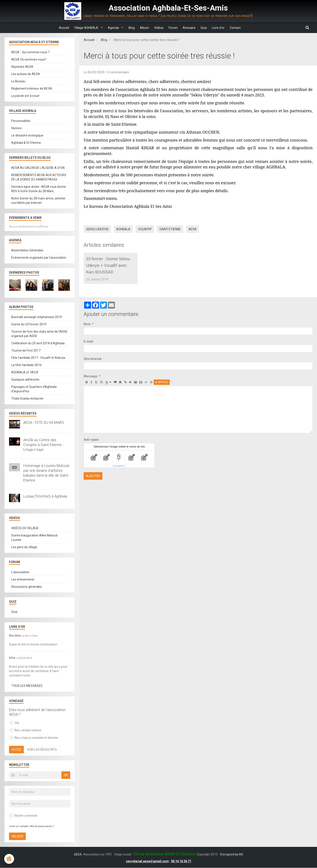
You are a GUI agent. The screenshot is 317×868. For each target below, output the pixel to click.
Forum (175, 28)
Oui (14, 723)
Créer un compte (18, 827)
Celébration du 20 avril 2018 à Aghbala (38, 343)
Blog (129, 28)
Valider (17, 837)
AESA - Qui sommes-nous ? (30, 52)
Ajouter (93, 484)
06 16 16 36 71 (181, 861)
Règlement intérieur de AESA (32, 89)
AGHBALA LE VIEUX (25, 372)
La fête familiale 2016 (26, 365)
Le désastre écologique (27, 136)
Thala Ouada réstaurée (27, 399)
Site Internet (93, 367)
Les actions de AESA (26, 74)
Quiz (208, 28)
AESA (193, 229)
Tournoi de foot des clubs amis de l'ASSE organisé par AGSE (39, 334)
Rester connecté (23, 816)
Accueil (56, 28)
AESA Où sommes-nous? (29, 60)
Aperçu (162, 390)
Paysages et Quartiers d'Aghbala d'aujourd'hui (34, 389)
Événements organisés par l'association (39, 258)
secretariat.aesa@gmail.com (147, 861)
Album (143, 28)
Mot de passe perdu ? (42, 827)
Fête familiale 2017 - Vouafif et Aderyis (38, 358)
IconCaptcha (118, 474)
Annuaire (192, 28)
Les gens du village (24, 547)
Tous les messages (27, 686)
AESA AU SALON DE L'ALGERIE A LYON (38, 168)
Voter (16, 750)
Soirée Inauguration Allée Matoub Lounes (34, 538)
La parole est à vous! (25, 96)
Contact (243, 28)
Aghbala (123, 229)
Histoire (17, 128)
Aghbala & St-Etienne (26, 143)
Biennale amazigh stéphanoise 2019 (37, 317)
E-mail (88, 350)
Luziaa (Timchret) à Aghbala (45, 496)
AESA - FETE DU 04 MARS (44, 423)
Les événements (23, 580)
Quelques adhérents (25, 380)
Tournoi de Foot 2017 (26, 351)
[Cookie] (9, 859)
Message (90, 384)
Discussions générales (27, 587)
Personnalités (21, 121)
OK (66, 775)
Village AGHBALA (80, 28)
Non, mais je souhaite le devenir (34, 738)
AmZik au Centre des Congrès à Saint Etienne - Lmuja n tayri (43, 445)
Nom (87, 332)
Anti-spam (91, 448)
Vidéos (159, 28)
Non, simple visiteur (25, 730)
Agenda (109, 28)
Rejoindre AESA (22, 67)
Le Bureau (18, 81)
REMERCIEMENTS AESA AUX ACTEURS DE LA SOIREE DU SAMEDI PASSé (39, 177)
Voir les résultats (42, 750)
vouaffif (145, 229)
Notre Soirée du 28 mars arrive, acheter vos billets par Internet (38, 201)
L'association (20, 572)
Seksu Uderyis (97, 229)
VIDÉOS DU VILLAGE (25, 528)
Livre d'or (224, 28)
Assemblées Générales (27, 251)
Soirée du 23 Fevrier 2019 (29, 324)
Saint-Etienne (170, 229)
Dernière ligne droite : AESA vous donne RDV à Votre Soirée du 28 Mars (39, 189)
